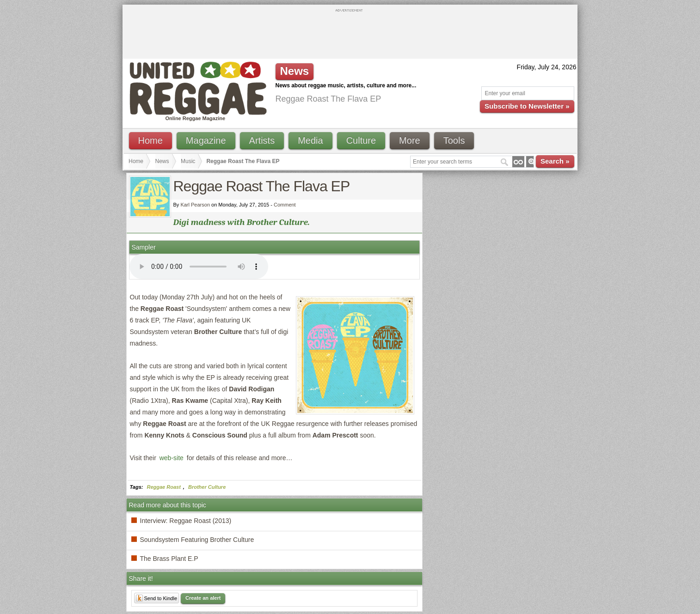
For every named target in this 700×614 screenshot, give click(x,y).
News (162, 161)
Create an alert (203, 598)
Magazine (206, 140)
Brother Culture (207, 487)
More (410, 140)
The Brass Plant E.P (169, 559)
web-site (172, 458)
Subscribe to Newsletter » (527, 106)
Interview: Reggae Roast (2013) (186, 521)
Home (150, 140)
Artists (262, 140)
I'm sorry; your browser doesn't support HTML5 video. (199, 267)
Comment (285, 205)
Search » (555, 161)
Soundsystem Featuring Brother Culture (197, 540)
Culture (361, 140)
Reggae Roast (164, 487)
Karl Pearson (195, 205)
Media (310, 140)
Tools (454, 140)
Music (188, 161)
